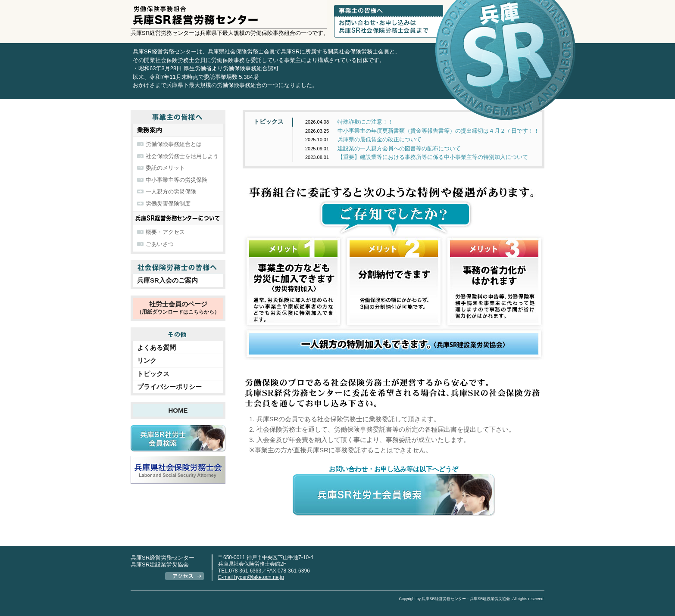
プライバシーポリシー (169, 387)
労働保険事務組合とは (174, 144)
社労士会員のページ (178, 308)
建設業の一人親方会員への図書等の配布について (383, 148)
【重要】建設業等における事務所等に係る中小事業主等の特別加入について (417, 157)
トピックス (269, 121)
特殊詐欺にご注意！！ (349, 122)
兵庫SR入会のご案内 (167, 280)
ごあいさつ (160, 244)
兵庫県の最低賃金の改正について (363, 139)
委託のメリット (165, 168)
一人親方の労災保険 (171, 191)
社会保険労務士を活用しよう (182, 156)
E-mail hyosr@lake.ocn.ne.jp (251, 577)
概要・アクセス (165, 232)
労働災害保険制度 (168, 204)
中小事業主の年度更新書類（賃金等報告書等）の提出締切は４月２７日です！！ (422, 131)
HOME (178, 410)
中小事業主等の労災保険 (177, 180)
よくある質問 (156, 347)
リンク (147, 360)
